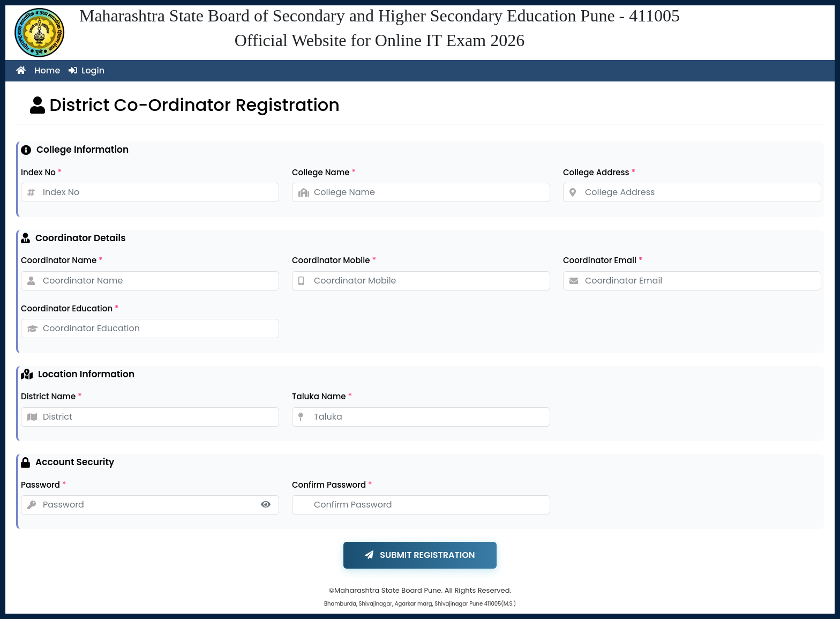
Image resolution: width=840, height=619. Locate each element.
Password (43, 485)
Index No (41, 172)
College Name (324, 172)
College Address (599, 172)
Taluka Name (322, 396)
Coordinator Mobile (334, 260)
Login (87, 70)
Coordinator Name (62, 260)
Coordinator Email (603, 260)
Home (38, 70)
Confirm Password (332, 485)
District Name (51, 396)
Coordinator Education (70, 308)
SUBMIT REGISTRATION (420, 555)
